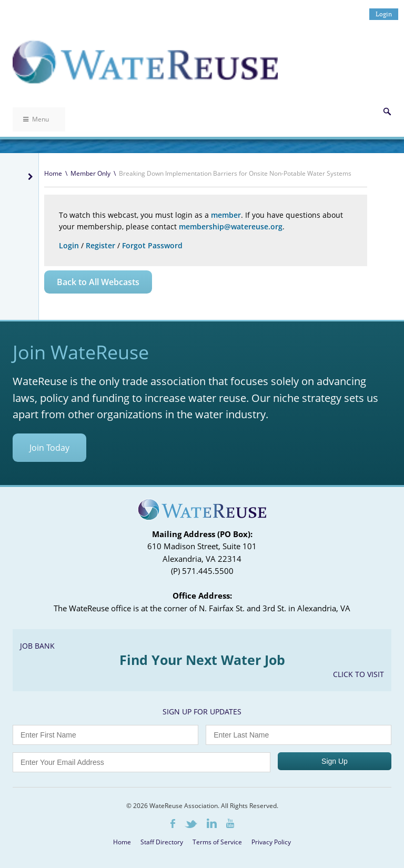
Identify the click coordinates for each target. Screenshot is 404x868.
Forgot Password (152, 245)
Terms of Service (217, 842)
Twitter (191, 824)
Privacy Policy (271, 842)
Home (53, 173)
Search (387, 112)
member (226, 215)
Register (100, 245)
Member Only (90, 173)
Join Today (49, 448)
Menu (36, 119)
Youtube (230, 823)
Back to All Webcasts (98, 282)
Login (384, 14)
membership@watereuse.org (231, 226)
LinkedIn (212, 823)
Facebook (173, 824)
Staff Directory (162, 842)
